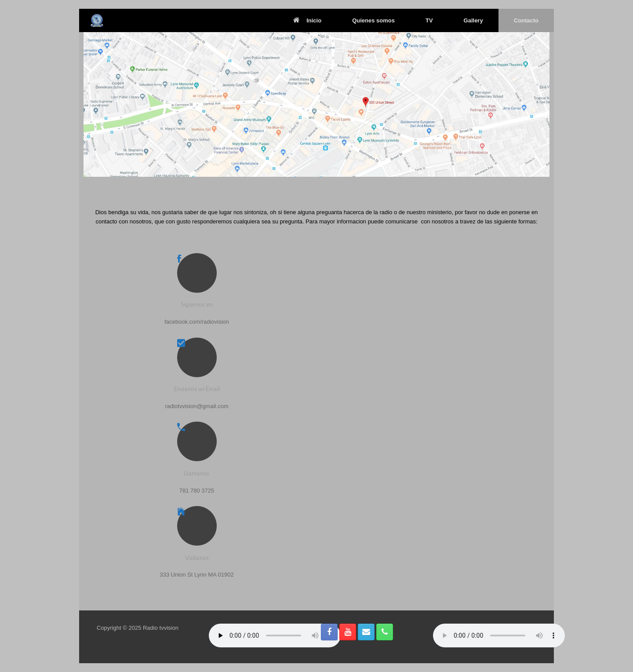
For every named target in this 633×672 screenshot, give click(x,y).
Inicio (307, 20)
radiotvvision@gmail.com (197, 406)
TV (429, 20)
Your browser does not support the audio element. (275, 635)
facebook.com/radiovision (197, 322)
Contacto (526, 20)
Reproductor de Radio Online (499, 635)
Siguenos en (197, 305)
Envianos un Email (197, 389)
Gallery (473, 20)
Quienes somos (373, 20)
